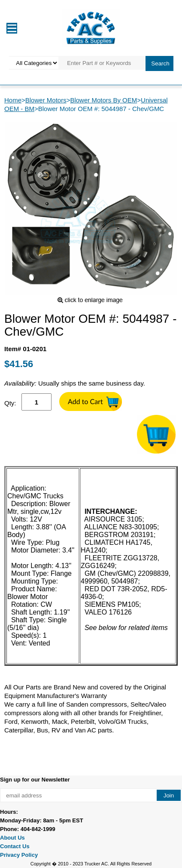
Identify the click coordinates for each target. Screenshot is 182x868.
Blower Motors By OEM (103, 100)
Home (13, 100)
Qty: (10, 403)
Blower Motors (46, 100)
